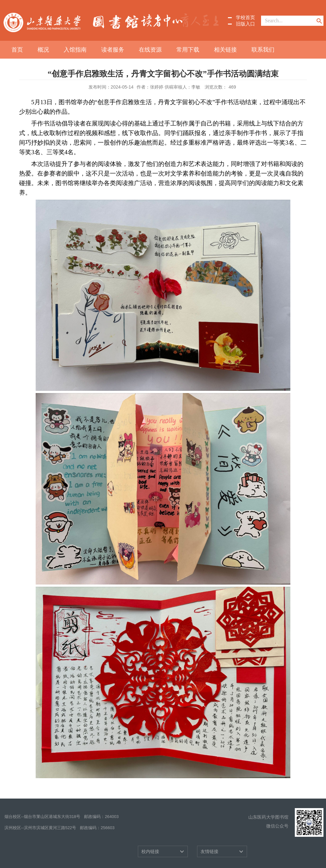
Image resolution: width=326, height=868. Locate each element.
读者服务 (113, 50)
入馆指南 (75, 50)
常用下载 (188, 50)
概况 (43, 50)
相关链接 (225, 50)
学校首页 (245, 17)
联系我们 (263, 50)
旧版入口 (245, 24)
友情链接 (209, 851)
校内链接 (150, 851)
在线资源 (150, 50)
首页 (17, 50)
